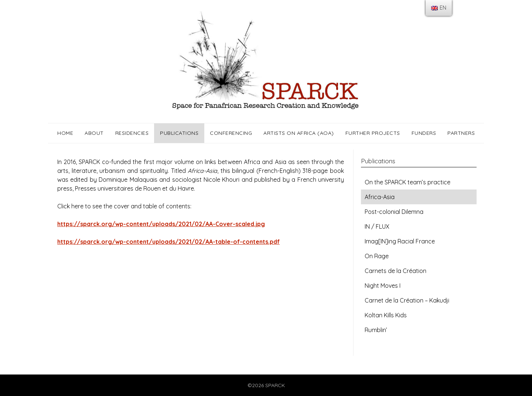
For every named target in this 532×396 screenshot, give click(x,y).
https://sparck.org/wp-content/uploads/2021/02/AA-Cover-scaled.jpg (161, 224)
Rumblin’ (376, 330)
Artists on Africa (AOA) (299, 133)
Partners (461, 133)
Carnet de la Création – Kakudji (407, 300)
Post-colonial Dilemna (394, 212)
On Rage (377, 256)
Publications (179, 133)
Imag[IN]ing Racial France (400, 241)
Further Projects (373, 133)
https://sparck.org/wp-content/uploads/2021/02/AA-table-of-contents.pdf (168, 242)
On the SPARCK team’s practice (407, 182)
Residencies (132, 133)
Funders (424, 133)
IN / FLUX (377, 226)
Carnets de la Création (395, 271)
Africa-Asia (380, 197)
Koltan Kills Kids (386, 315)
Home (65, 133)
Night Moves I (383, 286)
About (94, 133)
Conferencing (231, 133)
